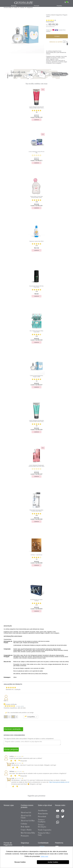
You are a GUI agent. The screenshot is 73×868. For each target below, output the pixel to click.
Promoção (37, 6)
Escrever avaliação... (13, 729)
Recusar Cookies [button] (20, 862)
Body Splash (25, 827)
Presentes (59, 6)
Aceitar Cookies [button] (53, 862)
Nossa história (43, 814)
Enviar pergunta (11, 749)
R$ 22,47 (52, 27)
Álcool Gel (14, 6)
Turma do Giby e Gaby (44, 834)
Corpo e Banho (26, 830)
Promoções (25, 836)
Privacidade (42, 817)
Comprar (57, 36)
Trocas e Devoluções (42, 826)
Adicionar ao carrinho (56, 42)
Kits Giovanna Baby (28, 833)
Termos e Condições (42, 821)
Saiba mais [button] (44, 856)
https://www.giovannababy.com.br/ (59, 782)
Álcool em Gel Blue (28, 821)
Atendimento (43, 810)
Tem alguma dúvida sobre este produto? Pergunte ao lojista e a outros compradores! (29, 739)
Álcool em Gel (26, 812)
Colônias (24, 824)
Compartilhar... (31, 717)
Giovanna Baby (8, 8)
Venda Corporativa (45, 830)
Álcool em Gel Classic (26, 817)
